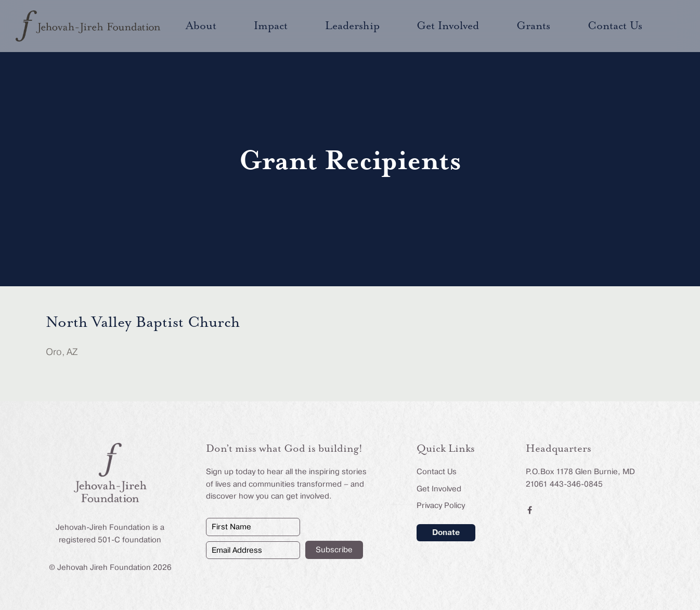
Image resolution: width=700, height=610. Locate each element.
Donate (446, 532)
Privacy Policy (441, 505)
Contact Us (437, 472)
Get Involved (439, 489)
